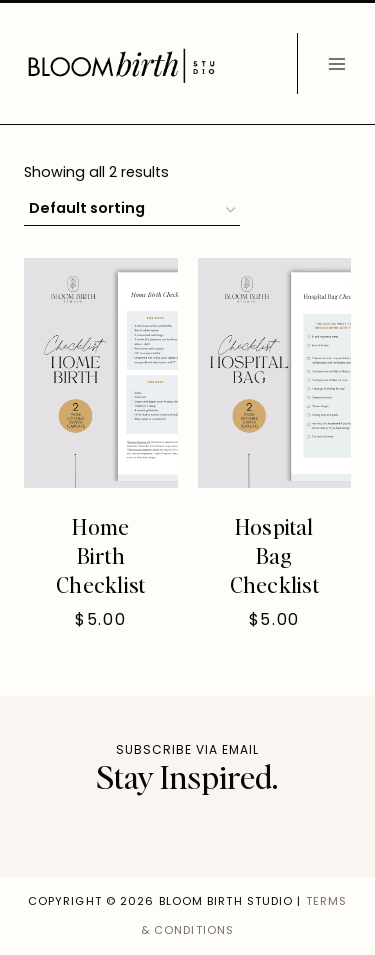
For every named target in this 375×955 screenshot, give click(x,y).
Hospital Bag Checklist (274, 554)
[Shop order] (132, 210)
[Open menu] (336, 63)
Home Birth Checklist (100, 554)
